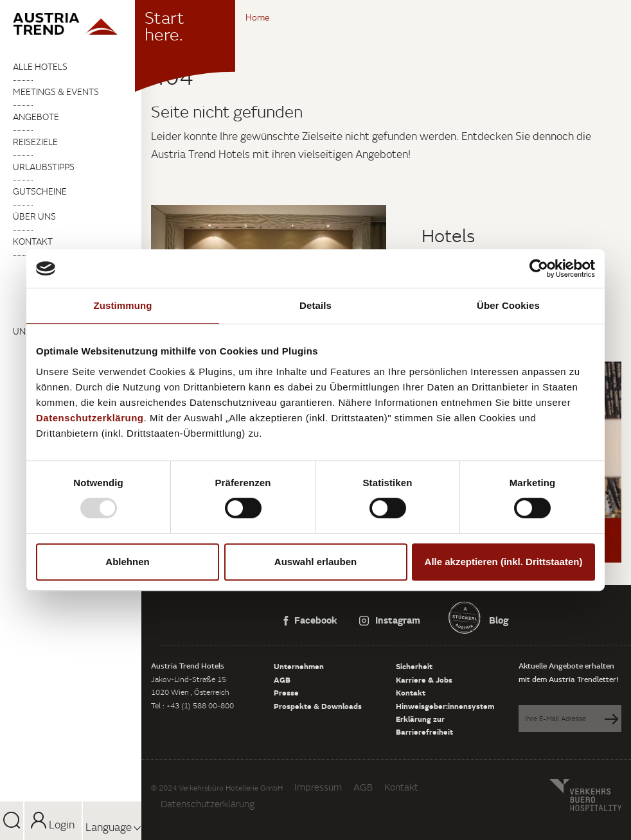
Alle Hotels (40, 67)
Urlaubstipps (44, 167)
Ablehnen (127, 562)
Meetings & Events (56, 92)
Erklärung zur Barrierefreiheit (424, 725)
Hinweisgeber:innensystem (445, 706)
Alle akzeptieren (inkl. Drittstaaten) (504, 562)
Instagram (390, 620)
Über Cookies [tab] (508, 305)
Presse (286, 692)
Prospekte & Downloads (318, 706)
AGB (282, 679)
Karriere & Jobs (424, 679)
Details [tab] (315, 305)
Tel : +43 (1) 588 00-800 (192, 705)
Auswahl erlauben (315, 562)
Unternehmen (299, 666)
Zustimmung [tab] (123, 305)
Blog (498, 620)
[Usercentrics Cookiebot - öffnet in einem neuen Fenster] (539, 268)
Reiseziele (35, 142)
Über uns (34, 216)
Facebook (310, 620)
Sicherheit (414, 666)
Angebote (36, 117)
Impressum (318, 787)
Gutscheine (40, 191)
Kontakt (33, 241)
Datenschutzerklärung (208, 804)
